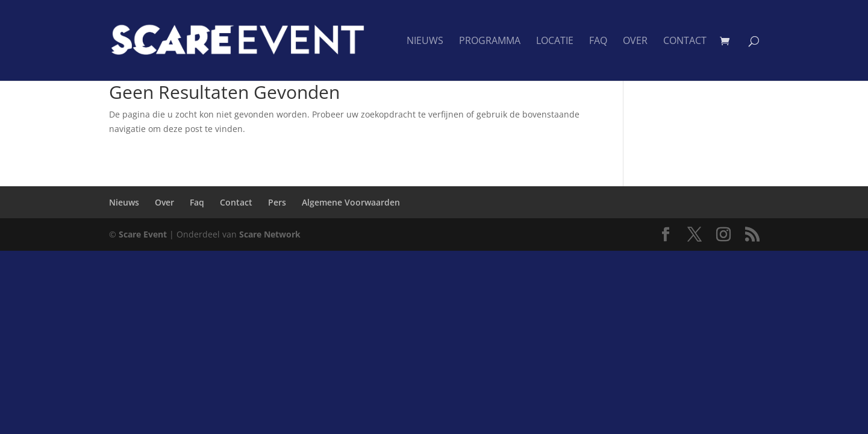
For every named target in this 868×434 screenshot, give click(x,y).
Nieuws (425, 42)
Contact (685, 42)
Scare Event (143, 234)
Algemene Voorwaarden (351, 202)
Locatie (555, 42)
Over (635, 42)
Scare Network (270, 234)
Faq (598, 42)
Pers (277, 202)
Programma (490, 42)
